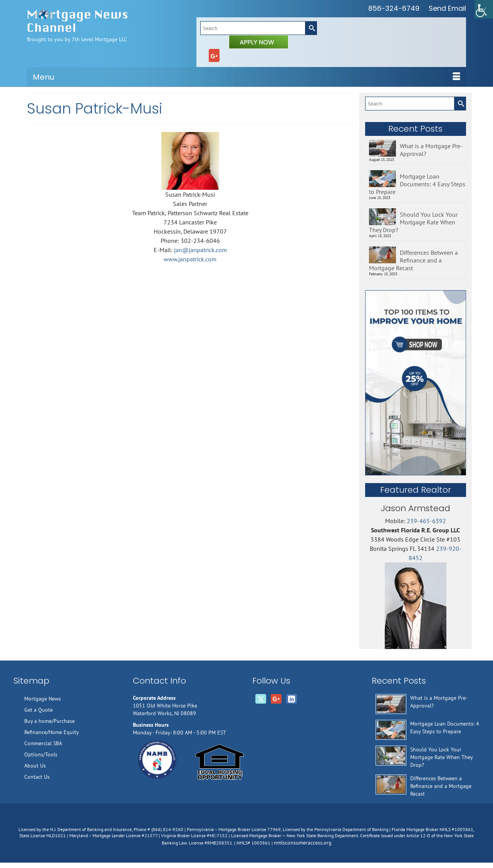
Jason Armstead (416, 508)
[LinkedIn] (292, 699)
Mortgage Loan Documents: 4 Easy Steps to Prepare (417, 184)
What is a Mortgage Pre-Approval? (431, 150)
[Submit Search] (311, 28)
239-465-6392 (426, 521)
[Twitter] (261, 699)
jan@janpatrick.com (200, 250)
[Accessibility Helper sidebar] (484, 9)
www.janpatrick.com (190, 259)
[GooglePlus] (214, 55)
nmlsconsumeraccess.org (303, 843)
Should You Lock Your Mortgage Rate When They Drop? (413, 222)
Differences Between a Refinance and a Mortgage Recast (413, 260)
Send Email (447, 8)
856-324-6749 (394, 8)
